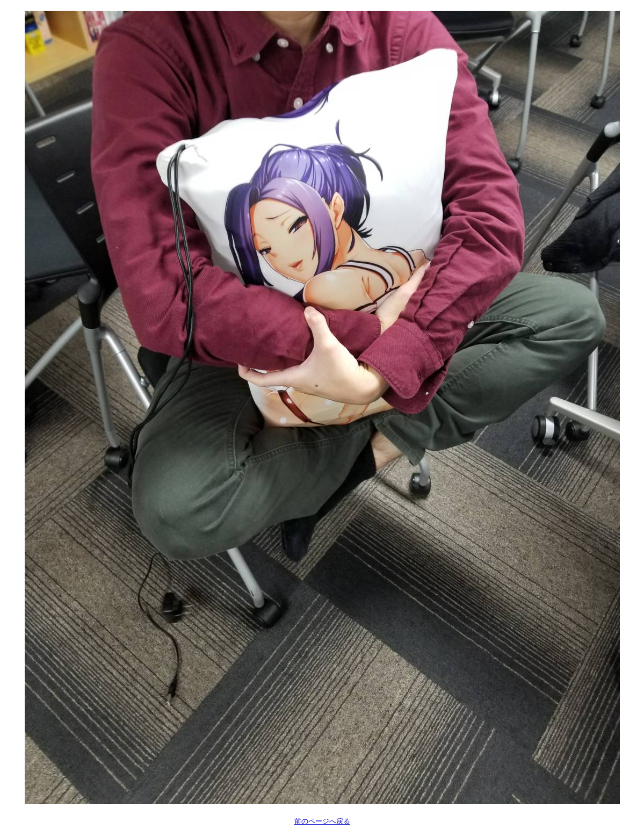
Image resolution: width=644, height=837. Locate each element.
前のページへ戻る (322, 821)
